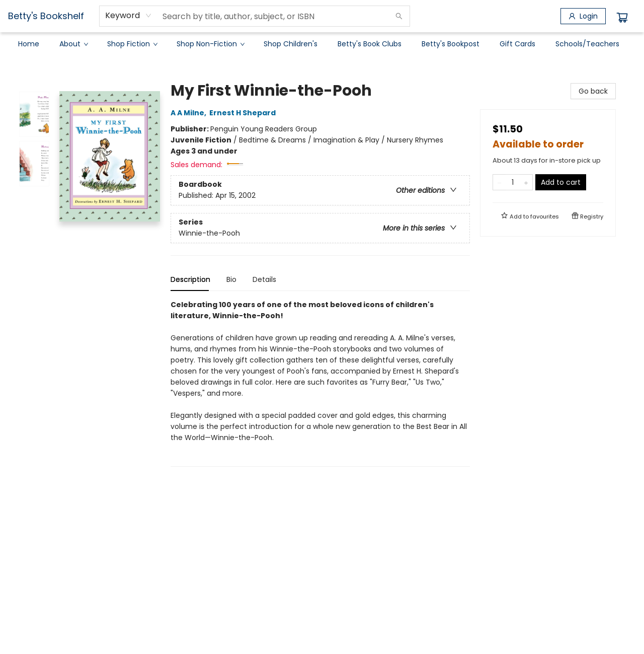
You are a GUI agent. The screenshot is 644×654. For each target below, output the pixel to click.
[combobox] (129, 16)
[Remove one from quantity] (499, 182)
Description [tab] (190, 279)
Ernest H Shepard (244, 113)
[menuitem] (29, 44)
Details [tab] (264, 279)
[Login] (583, 16)
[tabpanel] (320, 383)
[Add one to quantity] (526, 182)
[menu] (322, 44)
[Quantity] (513, 182)
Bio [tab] (231, 279)
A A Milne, (190, 113)
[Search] (399, 16)
